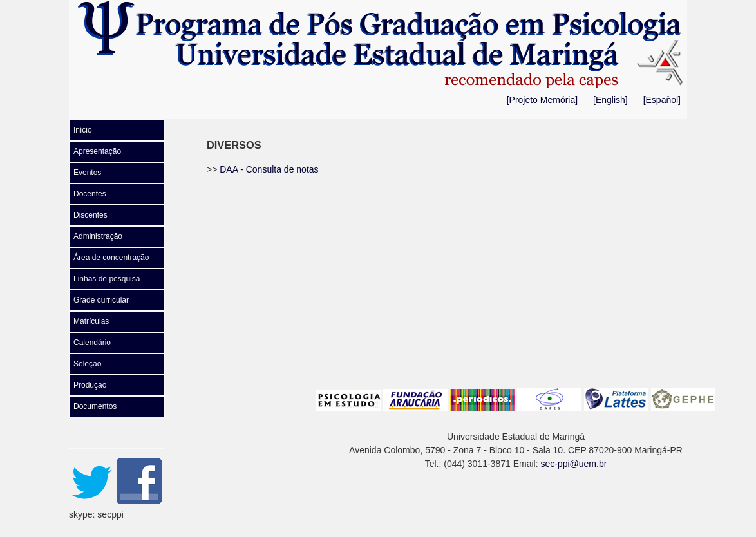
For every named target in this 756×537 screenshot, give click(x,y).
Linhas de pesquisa (107, 279)
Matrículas (91, 321)
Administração (98, 236)
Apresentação (97, 151)
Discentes (90, 215)
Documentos (95, 406)
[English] (610, 100)
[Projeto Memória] (542, 100)
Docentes (90, 194)
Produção (90, 385)
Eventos (87, 173)
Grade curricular (101, 300)
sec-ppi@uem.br (573, 464)
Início (83, 130)
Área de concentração (111, 258)
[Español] (662, 100)
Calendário (92, 343)
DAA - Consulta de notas (269, 169)
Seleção (87, 364)
